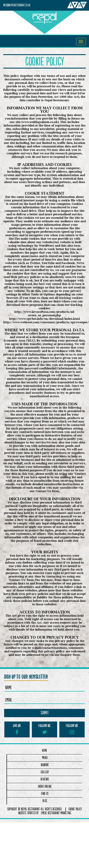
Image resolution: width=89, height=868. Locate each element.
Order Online (45, 786)
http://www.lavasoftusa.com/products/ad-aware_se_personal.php (45, 313)
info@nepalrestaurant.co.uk (17, 5)
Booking (45, 765)
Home (44, 751)
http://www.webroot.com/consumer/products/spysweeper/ (46, 322)
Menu (45, 758)
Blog (45, 801)
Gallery (45, 772)
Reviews (45, 779)
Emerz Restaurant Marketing (56, 813)
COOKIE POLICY (75, 809)
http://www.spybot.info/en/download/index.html (44, 319)
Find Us (45, 794)
